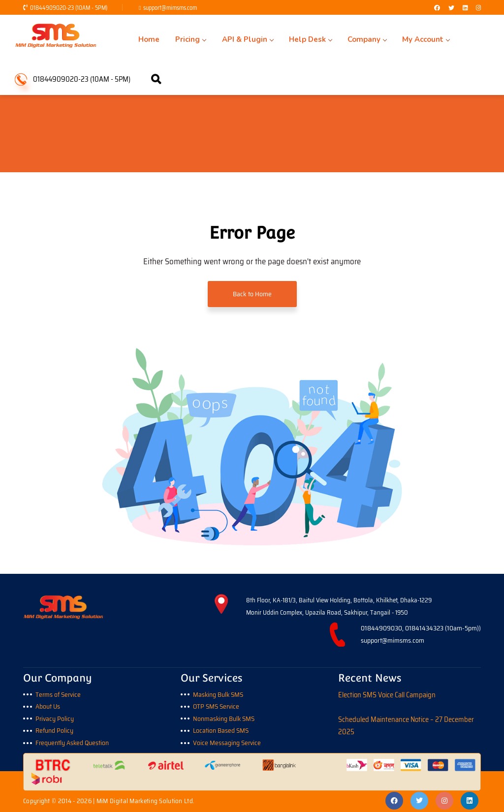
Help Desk (289, 39)
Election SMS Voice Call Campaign (387, 693)
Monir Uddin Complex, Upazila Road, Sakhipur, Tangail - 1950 (327, 612)
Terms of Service (59, 693)
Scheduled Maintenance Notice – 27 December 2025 (406, 725)
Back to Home (252, 294)
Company (340, 39)
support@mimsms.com (170, 8)
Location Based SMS (221, 729)
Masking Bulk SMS (219, 693)
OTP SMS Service (218, 706)
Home (146, 39)
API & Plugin (232, 39)
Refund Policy (55, 729)
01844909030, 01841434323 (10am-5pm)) (421, 628)
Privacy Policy (55, 718)
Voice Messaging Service (228, 741)
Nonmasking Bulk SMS (225, 718)
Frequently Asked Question (73, 741)
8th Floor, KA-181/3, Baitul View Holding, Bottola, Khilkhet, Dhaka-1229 (339, 601)
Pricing (182, 39)
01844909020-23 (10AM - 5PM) (66, 8)
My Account (393, 39)
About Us (48, 706)
